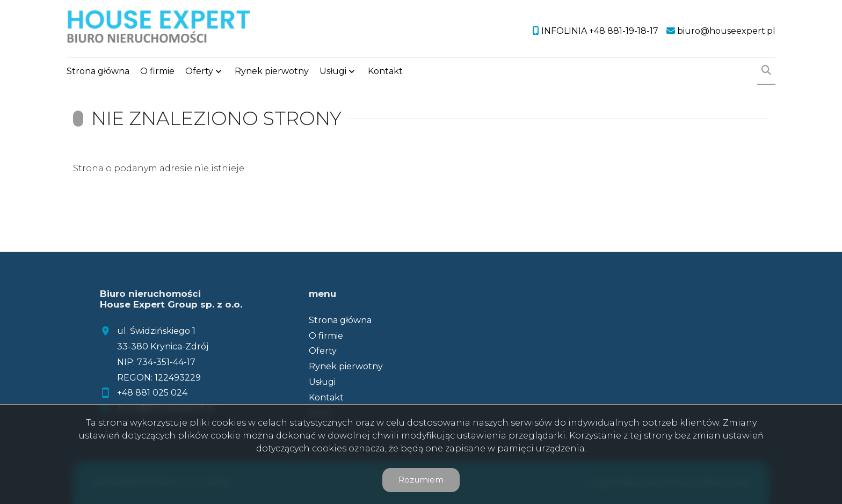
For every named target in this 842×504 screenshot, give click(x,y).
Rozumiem (421, 480)
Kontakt (385, 71)
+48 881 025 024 (152, 393)
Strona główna (98, 71)
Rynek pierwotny (272, 71)
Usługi (333, 71)
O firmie (157, 71)
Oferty (199, 71)
